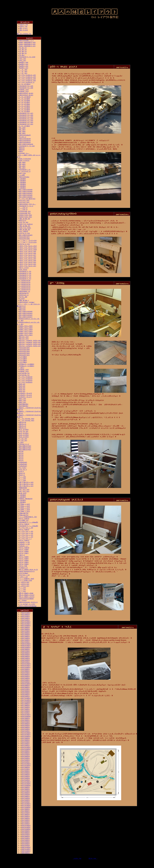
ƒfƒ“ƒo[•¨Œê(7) (24, 553)
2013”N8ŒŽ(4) (26, 767)
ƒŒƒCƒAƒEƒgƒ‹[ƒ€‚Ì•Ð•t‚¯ (27, 302)
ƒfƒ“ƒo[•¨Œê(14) (24, 519)
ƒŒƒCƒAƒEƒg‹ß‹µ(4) (25, 139)
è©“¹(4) (21, 455)
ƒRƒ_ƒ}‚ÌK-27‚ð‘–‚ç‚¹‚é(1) (26, 486)
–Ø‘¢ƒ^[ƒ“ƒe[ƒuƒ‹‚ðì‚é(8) (28, 253)
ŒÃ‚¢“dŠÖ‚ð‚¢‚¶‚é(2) (25, 448)
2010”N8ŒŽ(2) (26, 833)
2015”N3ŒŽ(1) (26, 745)
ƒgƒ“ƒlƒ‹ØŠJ (23, 297)
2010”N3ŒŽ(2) (26, 842)
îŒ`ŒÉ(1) (23, 188)
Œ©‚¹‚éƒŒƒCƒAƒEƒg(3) (26, 313)
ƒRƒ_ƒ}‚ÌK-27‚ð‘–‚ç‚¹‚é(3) (26, 482)
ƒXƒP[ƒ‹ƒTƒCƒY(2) (25, 159)
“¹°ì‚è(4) (23, 480)
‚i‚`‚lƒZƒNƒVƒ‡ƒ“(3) (25, 286)
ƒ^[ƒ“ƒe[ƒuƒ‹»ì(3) (26, 535)
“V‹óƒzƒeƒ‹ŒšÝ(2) (25, 211)
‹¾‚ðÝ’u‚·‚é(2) (24, 431)
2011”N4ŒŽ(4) (26, 818)
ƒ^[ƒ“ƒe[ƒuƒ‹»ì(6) (26, 528)
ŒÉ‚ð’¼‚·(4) (23, 422)
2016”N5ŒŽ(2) (26, 725)
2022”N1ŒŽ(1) (26, 620)
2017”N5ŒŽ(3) (26, 707)
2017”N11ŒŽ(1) (26, 700)
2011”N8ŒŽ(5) (26, 811)
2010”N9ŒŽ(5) (26, 831)
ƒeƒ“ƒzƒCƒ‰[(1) (24, 375)
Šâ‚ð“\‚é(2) (22, 390)
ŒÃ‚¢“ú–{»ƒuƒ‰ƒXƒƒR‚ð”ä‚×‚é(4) (30, 340)
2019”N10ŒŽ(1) (26, 667)
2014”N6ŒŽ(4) (26, 756)
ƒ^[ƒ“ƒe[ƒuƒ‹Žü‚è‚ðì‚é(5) (28, 75)
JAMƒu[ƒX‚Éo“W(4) (26, 330)
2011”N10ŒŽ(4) (26, 807)
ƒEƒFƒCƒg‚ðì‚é (24, 295)
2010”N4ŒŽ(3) (26, 840)
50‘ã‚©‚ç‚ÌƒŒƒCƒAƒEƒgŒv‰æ (28, 606)
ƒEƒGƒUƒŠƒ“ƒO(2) (24, 353)
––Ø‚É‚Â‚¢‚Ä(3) (24, 582)
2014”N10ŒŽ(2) (26, 749)
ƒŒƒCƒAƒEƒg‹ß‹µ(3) (25, 141)
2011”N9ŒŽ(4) (26, 809)
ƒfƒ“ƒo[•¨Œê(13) (24, 524)
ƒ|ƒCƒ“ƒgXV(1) (25, 244)
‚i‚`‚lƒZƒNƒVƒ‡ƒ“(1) (25, 290)
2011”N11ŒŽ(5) (26, 805)
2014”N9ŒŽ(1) (26, 751)
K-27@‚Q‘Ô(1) (24, 433)
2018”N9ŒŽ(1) (26, 685)
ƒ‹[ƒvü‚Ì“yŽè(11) (25, 84)
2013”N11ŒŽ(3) (26, 765)
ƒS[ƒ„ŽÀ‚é (23, 468)
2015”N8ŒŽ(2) (26, 740)
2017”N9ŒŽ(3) (26, 704)
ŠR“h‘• (21, 151)
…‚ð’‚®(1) (23, 73)
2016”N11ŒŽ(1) (26, 715)
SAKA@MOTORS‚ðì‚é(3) (27, 42)
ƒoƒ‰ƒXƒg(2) (23, 464)
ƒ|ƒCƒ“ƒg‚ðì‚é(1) (24, 202)
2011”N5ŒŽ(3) (26, 816)
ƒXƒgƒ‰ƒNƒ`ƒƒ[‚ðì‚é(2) (27, 146)
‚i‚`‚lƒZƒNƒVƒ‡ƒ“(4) (25, 284)
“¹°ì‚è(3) (23, 588)
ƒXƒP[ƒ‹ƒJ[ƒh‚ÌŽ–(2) (26, 224)
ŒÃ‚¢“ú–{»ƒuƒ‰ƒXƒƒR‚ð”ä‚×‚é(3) (30, 342)
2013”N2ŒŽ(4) (26, 778)
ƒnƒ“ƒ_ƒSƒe (23, 173)
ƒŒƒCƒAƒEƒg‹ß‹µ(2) (25, 142)
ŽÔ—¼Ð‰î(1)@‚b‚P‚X (27, 597)
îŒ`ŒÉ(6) (23, 179)
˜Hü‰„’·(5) (23, 48)
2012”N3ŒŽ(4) (26, 798)
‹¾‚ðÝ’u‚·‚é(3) (24, 222)
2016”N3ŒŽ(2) (26, 729)
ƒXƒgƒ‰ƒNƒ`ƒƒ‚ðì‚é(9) (26, 86)
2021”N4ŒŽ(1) (26, 636)
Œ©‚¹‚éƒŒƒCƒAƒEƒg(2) (26, 315)
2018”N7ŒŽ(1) (26, 689)
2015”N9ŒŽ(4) (26, 738)
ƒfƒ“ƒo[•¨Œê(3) (24, 562)
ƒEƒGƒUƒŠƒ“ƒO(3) (24, 351)
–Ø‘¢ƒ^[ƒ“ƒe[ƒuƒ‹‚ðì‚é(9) (28, 251)
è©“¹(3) (21, 457)
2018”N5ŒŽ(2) (26, 693)
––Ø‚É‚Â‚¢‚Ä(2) (24, 584)
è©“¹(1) (21, 460)
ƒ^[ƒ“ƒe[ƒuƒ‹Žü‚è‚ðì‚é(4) (28, 77)
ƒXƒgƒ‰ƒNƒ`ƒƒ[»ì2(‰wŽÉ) (29, 522)
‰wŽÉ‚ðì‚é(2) (24, 66)
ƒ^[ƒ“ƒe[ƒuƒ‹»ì (25, 539)
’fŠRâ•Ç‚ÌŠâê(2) (25, 230)
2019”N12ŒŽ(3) (26, 664)
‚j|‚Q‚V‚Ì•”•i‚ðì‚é (25, 171)
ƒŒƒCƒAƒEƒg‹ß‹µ (24, 177)
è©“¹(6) (21, 451)
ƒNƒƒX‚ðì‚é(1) (24, 491)
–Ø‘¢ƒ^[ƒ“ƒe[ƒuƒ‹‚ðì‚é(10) (28, 250)
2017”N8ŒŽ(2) (26, 705)
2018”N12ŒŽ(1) (26, 684)
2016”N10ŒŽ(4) (26, 716)
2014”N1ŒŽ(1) (26, 762)
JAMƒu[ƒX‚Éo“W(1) (26, 335)
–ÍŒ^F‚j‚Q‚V (23, 28)
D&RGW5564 (23, 488)
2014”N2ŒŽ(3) (26, 760)
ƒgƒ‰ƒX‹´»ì (24, 546)
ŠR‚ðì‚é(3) (23, 399)
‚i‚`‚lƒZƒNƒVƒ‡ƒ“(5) (25, 282)
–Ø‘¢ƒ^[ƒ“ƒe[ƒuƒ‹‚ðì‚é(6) (28, 257)
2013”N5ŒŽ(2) (26, 773)
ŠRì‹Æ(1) (22, 168)
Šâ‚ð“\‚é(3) (22, 388)
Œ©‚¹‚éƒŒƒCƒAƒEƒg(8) (26, 191)
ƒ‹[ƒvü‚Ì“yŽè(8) (25, 101)
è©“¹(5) (21, 453)
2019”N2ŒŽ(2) (26, 682)
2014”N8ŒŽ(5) (26, 753)
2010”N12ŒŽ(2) (26, 825)
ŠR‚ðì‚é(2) (23, 400)
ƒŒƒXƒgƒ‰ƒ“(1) (24, 293)
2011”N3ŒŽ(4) (26, 820)
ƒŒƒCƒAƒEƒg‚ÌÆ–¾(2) (26, 93)
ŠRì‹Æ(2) (22, 166)
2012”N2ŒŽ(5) (26, 800)
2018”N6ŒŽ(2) (26, 691)
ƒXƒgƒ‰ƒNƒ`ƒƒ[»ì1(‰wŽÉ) (29, 526)
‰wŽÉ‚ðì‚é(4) (24, 62)
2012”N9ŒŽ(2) (26, 787)
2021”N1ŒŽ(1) (26, 642)
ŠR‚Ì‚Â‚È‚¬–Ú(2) (24, 337)
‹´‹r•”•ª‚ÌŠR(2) (23, 360)
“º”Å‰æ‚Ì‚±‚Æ (23, 568)
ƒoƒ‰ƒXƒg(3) (23, 462)
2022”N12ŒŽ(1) (26, 613)
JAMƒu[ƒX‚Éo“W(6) (26, 326)
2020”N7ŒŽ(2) (26, 651)
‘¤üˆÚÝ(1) (23, 440)
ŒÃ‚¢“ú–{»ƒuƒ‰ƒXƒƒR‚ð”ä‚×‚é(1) (30, 346)
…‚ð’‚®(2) (23, 71)
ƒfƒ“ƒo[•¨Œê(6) (24, 557)
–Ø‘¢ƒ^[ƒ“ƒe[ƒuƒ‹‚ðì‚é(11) (28, 248)
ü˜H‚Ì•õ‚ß (23, 577)
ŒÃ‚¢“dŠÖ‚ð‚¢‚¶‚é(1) (25, 450)
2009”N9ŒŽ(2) (26, 853)
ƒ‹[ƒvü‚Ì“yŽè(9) (25, 99)
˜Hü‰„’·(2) (23, 53)
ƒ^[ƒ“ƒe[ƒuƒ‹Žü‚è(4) (26, 377)
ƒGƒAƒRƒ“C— (24, 153)
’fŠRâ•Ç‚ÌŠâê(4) (25, 219)
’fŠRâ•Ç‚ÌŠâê (24, 300)
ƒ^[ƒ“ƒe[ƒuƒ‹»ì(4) (26, 533)
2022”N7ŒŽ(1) (26, 616)
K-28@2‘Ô (23, 493)
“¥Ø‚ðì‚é (23, 137)
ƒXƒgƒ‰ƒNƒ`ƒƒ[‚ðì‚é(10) (27, 57)
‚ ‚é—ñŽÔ (22, 175)
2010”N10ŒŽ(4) (26, 829)
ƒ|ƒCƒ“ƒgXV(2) (25, 233)
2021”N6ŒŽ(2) (26, 633)
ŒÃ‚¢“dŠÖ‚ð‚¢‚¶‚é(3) (25, 446)
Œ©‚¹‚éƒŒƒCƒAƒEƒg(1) (26, 317)
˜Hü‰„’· (22, 55)
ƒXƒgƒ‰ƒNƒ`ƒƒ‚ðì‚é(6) (26, 115)
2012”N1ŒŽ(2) (26, 802)
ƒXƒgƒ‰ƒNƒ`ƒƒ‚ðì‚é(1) (26, 124)
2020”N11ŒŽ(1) (26, 645)
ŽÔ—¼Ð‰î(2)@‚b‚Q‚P (27, 595)
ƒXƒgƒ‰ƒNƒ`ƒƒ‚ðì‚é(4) (26, 119)
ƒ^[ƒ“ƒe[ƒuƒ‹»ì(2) (26, 537)
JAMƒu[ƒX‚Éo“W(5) (26, 328)
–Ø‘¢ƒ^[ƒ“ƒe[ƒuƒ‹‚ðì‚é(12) (28, 246)
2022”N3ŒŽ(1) (26, 618)
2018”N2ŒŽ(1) (26, 696)
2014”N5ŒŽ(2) (26, 758)
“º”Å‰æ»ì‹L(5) (25, 504)
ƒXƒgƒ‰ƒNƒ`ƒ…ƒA (25, 170)
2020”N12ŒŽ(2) (26, 644)
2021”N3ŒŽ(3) (26, 638)
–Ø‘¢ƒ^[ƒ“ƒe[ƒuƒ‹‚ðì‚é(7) (28, 255)
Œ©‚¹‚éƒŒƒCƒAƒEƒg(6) (26, 195)
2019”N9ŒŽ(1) (26, 669)
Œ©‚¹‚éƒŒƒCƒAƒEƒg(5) (26, 197)
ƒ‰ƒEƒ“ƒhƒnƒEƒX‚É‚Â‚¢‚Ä (27, 571)
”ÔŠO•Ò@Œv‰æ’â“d (26, 499)
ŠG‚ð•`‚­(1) (22, 475)
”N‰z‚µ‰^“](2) (24, 513)
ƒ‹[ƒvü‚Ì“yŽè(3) (25, 110)
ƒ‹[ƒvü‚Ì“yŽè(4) (25, 108)
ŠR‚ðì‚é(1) (23, 402)
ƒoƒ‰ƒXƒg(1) (23, 466)
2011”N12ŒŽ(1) (26, 804)
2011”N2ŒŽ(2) (26, 822)
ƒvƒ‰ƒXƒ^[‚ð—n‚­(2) (26, 395)
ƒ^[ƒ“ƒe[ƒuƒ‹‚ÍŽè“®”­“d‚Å (27, 199)
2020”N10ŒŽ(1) (26, 647)
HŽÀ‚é (22, 368)
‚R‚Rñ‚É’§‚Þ (23, 270)
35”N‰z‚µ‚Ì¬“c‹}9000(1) (27, 366)
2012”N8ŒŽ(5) (26, 789)
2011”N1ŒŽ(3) (26, 824)
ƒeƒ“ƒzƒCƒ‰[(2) (24, 373)
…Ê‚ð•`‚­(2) (23, 208)
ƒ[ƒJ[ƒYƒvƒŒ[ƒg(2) (27, 419)
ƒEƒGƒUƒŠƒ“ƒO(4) (24, 350)
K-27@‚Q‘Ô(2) (24, 430)
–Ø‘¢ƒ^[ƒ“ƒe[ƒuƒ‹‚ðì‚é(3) (28, 262)
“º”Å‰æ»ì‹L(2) (25, 510)
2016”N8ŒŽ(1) (26, 720)
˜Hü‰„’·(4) (23, 50)
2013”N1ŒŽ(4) (26, 780)
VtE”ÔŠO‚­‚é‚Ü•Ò (26, 580)
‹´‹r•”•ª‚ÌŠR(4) (23, 357)
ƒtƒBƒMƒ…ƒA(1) (24, 91)
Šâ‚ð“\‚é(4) (22, 386)
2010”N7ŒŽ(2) (26, 835)
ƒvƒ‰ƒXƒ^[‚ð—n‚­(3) (26, 393)
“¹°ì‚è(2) (23, 590)
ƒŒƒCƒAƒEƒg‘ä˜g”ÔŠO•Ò (26, 599)
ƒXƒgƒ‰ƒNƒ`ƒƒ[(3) (25, 275)
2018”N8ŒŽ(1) (26, 687)
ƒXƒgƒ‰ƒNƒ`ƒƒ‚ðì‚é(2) (26, 122)
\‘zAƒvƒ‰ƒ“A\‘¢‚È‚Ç (27, 604)
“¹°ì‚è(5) (23, 479)
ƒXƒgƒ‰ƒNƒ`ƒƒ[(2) (25, 277)
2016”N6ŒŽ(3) (26, 724)
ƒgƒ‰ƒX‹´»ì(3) (24, 542)
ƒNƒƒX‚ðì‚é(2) (24, 490)
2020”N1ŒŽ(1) (26, 662)
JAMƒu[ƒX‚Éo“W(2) (26, 333)
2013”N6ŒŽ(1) (26, 771)
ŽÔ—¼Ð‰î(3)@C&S (26, 593)
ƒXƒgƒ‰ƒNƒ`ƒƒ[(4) (25, 273)
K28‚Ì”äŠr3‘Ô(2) (24, 404)
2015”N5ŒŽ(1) (26, 744)
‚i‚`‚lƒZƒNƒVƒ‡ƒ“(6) (25, 280)
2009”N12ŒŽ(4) (26, 847)
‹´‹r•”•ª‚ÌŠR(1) (23, 362)
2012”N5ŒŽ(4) (26, 795)
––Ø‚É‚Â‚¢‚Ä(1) (24, 586)
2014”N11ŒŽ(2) (26, 747)
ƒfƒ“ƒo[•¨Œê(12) (24, 530)
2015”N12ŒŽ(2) (26, 733)
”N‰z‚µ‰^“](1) (24, 515)
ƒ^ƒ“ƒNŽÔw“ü (24, 520)
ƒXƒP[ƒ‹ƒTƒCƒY (24, 161)
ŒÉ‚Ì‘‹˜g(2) (22, 308)
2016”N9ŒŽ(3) (26, 718)
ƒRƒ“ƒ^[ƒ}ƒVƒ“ (24, 268)
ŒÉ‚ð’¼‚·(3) (23, 424)
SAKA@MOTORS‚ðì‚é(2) (27, 44)
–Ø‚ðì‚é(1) (23, 61)
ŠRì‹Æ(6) (22, 131)
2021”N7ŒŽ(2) (26, 631)
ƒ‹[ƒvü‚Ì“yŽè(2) (25, 111)
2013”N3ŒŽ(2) (26, 776)
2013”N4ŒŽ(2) (26, 775)
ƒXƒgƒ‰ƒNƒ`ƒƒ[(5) (25, 271)
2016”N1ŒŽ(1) (26, 731)
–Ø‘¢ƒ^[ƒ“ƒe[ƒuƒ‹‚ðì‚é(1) (28, 266)
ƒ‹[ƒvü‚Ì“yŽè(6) (25, 104)
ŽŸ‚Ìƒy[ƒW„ (93, 858)
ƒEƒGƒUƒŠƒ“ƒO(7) (24, 237)
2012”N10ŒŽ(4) (26, 785)
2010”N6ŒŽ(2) (26, 836)
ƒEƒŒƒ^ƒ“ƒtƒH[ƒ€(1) (26, 217)
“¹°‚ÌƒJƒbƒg (23, 600)
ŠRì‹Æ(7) (22, 130)
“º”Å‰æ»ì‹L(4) (25, 506)
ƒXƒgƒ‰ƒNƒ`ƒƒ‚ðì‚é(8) (26, 88)
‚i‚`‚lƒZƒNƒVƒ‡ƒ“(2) (25, 288)
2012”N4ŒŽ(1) (26, 796)
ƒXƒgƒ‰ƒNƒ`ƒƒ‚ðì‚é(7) (26, 113)
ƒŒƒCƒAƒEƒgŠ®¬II (26, 41)
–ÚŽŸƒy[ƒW (23, 26)
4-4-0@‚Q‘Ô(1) (24, 437)
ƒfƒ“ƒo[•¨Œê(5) (24, 559)
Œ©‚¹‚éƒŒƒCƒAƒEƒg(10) (26, 144)
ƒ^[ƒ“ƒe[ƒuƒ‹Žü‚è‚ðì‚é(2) (28, 81)
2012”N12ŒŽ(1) (26, 782)
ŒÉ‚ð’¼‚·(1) (23, 428)
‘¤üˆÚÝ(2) (23, 439)
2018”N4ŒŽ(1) (26, 695)
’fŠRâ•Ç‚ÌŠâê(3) (25, 226)
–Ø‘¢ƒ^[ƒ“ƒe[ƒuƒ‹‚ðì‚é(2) (28, 264)
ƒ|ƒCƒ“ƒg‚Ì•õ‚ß (24, 575)
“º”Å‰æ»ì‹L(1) (25, 511)
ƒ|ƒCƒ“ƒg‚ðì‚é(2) (24, 201)
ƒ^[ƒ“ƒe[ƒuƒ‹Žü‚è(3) (26, 379)
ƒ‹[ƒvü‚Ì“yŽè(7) (25, 102)
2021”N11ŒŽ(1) (26, 624)
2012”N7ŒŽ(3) (26, 791)
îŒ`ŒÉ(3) (23, 184)
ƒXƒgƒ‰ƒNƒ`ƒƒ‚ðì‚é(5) (26, 117)
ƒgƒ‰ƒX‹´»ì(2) (24, 544)
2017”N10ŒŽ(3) (26, 702)
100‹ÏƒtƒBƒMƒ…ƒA (25, 291)
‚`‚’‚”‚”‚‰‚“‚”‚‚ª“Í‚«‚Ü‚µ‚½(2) (28, 240)
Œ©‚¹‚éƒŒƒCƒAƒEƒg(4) (26, 311)
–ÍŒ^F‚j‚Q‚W (24, 30)
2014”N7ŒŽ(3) (26, 755)
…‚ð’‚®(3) (23, 70)
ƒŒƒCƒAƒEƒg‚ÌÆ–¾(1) (26, 95)
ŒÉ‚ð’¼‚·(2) (23, 426)
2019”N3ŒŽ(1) (26, 680)
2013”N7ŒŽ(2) (26, 769)
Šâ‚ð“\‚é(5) (22, 384)
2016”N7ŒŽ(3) (26, 722)
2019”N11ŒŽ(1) (26, 665)
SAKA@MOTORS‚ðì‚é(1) (27, 46)
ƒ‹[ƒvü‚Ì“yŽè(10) (25, 97)
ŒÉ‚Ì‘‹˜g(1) (22, 310)
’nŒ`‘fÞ (22, 555)
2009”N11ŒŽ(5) (26, 849)
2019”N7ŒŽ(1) (26, 673)
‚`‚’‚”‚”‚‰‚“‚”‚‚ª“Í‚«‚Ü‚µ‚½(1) (28, 242)
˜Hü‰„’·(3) (23, 51)
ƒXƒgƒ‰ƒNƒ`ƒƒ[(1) (25, 279)
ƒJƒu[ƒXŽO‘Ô (24, 231)
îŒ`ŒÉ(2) (23, 186)
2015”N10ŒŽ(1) (26, 736)
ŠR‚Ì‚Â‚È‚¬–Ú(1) (24, 339)
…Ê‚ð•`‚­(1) (23, 210)
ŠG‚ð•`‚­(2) (22, 473)
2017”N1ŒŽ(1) (26, 713)
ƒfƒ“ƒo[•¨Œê (23, 566)
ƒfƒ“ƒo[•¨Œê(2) (24, 564)
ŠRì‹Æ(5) (22, 133)
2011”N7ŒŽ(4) (26, 813)
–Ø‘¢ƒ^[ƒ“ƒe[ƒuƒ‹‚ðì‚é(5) (28, 259)
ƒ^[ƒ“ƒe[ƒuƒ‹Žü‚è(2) (26, 380)
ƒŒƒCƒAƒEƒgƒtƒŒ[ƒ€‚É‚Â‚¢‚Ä (28, 602)
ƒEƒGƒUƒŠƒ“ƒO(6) (24, 239)
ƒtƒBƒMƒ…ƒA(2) (24, 90)
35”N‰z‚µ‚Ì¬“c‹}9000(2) (27, 364)
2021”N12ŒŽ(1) (26, 622)
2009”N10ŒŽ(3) (26, 851)
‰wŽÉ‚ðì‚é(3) (24, 64)
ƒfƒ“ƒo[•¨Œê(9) (24, 550)
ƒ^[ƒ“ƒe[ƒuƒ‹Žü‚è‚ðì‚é (27, 82)
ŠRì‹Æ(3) (22, 164)
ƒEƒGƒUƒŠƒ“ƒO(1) (24, 355)
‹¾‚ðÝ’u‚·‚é (23, 470)
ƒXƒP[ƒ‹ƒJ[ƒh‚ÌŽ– (25, 228)
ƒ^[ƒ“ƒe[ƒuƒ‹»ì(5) (26, 531)
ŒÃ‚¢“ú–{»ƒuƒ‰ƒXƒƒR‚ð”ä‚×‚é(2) (30, 344)
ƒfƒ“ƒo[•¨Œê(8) (24, 551)
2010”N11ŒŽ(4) (26, 827)
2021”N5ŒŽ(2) (26, 635)
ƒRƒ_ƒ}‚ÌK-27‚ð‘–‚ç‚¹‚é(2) (26, 484)
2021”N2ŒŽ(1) (26, 640)
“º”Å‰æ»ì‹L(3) (25, 508)
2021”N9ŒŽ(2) (26, 627)
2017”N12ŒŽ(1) (26, 698)
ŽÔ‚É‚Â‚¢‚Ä (23, 221)
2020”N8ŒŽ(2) (26, 649)
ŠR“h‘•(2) (22, 150)
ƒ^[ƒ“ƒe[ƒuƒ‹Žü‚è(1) (26, 382)
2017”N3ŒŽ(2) (26, 711)
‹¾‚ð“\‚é (22, 471)
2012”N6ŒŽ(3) (26, 793)
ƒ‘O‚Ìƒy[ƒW (77, 858)
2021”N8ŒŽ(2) (26, 629)
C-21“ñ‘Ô (22, 299)
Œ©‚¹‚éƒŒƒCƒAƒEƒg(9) (26, 190)
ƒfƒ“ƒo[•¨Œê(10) (24, 548)
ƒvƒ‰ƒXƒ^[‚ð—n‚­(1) (26, 397)
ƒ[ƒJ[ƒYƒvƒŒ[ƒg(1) (27, 420)
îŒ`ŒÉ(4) (23, 182)
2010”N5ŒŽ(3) (26, 838)
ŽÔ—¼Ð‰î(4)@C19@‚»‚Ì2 (29, 570)
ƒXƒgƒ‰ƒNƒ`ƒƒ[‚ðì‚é (26, 206)
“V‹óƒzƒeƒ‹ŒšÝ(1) (25, 213)
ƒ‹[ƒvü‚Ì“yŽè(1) (25, 126)
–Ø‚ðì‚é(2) (23, 59)
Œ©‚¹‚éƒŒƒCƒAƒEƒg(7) (26, 193)
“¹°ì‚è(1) (23, 591)
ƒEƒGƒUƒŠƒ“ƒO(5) (24, 348)
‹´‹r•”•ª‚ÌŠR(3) (23, 359)
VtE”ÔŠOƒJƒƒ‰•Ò (27, 579)
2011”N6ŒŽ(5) (26, 815)
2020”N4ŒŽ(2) (26, 656)
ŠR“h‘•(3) (22, 148)
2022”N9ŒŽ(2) (26, 615)
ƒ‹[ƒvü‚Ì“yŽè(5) (25, 106)
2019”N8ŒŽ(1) (26, 671)
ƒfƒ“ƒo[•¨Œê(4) (24, 560)
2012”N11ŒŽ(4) (26, 784)
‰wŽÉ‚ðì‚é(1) (24, 68)
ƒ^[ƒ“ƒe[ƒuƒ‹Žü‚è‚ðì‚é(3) (28, 79)
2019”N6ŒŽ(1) (26, 675)
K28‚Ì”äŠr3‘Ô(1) (24, 406)
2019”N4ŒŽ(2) (26, 678)
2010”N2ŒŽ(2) (26, 844)
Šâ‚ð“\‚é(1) (22, 391)
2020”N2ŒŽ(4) (26, 660)
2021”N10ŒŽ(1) (26, 625)
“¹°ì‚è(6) (23, 477)
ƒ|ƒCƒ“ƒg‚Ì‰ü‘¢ (24, 573)
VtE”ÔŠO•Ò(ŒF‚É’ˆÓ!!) (28, 517)
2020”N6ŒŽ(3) (26, 653)
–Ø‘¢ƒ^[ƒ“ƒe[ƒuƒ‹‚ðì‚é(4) (28, 260)
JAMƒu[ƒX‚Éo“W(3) (26, 331)
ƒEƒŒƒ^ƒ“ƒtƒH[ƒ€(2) (26, 215)
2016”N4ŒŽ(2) (26, 727)
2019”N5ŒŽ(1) (26, 676)
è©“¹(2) (21, 459)
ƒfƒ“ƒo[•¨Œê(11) (24, 540)
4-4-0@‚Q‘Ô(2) (24, 435)
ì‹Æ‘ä (21, 442)
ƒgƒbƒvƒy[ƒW (24, 25)
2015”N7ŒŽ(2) (26, 742)
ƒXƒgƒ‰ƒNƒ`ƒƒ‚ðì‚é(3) (26, 121)
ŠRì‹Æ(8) (22, 128)
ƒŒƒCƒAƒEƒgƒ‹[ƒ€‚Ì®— (28, 204)
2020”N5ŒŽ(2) (26, 655)
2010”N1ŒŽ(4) (26, 845)
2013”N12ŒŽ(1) (26, 764)
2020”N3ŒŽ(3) (26, 658)
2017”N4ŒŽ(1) (26, 709)
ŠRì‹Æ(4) (22, 162)
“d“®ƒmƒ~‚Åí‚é (24, 444)
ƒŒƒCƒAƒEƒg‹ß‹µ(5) (25, 135)
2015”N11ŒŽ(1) (26, 735)
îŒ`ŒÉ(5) (23, 181)
